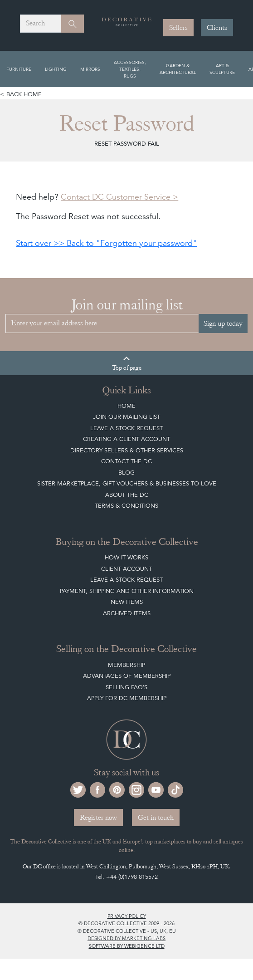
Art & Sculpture (222, 69)
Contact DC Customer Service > (119, 197)
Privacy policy (127, 916)
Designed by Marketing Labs (126, 938)
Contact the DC (126, 461)
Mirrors (90, 69)
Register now (98, 818)
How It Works (126, 557)
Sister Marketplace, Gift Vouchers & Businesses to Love (127, 483)
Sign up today (223, 323)
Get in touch (156, 818)
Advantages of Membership (127, 676)
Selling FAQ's (126, 687)
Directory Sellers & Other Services (127, 450)
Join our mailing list (126, 417)
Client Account (126, 569)
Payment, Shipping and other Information (127, 591)
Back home (24, 94)
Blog (126, 473)
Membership (126, 665)
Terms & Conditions (126, 506)
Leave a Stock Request (126, 428)
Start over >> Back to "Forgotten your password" (106, 243)
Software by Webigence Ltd (127, 946)
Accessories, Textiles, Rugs (130, 69)
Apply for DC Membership (127, 698)
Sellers (178, 28)
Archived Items (127, 613)
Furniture (19, 69)
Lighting (56, 69)
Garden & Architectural (178, 69)
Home (126, 406)
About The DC (127, 495)
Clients (217, 28)
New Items (127, 602)
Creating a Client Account (126, 439)
